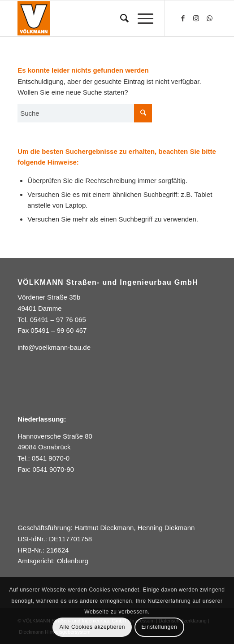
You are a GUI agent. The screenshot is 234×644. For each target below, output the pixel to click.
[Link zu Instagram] (196, 18)
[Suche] (120, 18)
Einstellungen (160, 627)
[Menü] (141, 18)
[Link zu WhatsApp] (210, 18)
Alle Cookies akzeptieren (92, 627)
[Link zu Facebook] (183, 18)
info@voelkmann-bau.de (54, 347)
